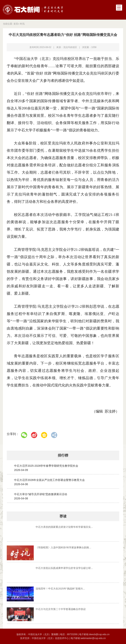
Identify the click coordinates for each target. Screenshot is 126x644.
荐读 (63, 516)
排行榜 (63, 455)
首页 (16, 24)
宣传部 (55, 634)
